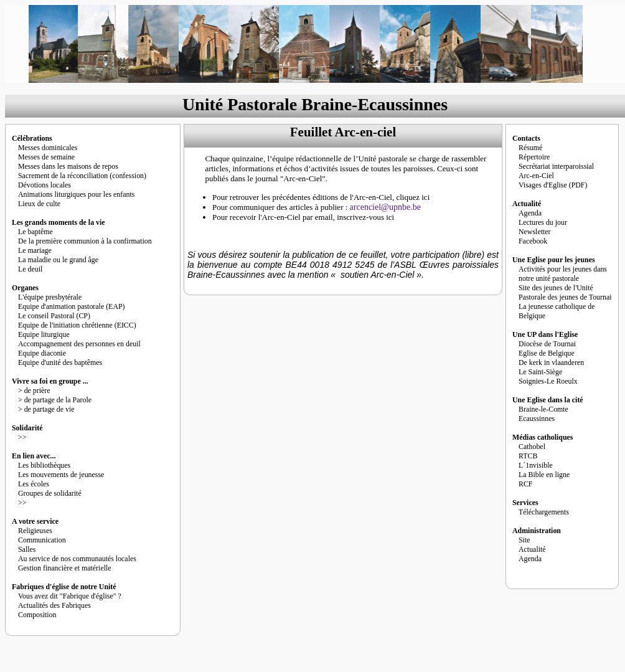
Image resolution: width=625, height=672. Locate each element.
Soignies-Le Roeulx (548, 381)
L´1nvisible (536, 465)
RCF (525, 484)
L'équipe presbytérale (50, 297)
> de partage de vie (46, 409)
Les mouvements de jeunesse (61, 475)
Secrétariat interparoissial (556, 166)
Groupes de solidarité (50, 493)
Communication (42, 540)
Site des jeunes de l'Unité (556, 288)
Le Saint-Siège (540, 372)
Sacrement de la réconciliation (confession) (82, 176)
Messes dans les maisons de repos (68, 166)
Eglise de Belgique (547, 353)
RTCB (528, 456)
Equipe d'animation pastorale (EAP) (72, 306)
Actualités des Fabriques (54, 605)
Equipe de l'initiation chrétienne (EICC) (77, 325)
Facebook (533, 241)
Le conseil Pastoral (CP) (54, 316)
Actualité (532, 549)
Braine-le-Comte (543, 409)
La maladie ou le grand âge (58, 260)
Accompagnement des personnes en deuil (79, 344)
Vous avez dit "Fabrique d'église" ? (70, 596)
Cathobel (532, 447)
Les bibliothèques (44, 465)
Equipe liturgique (44, 334)
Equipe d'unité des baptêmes (60, 362)
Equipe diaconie (42, 353)
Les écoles (34, 484)
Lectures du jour (543, 222)
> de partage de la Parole (55, 400)
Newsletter (535, 232)
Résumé (530, 148)
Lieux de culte (39, 204)
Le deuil (30, 269)
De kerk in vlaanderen (551, 362)
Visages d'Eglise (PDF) (553, 185)
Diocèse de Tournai (547, 344)
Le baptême (35, 232)
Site (524, 540)
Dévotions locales (45, 185)
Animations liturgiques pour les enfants (76, 194)
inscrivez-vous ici (365, 217)
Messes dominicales (48, 148)
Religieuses (35, 531)
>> (22, 437)
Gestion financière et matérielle (65, 568)
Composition (37, 615)
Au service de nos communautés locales (77, 559)
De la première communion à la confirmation (85, 241)
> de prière (34, 390)
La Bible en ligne (544, 475)
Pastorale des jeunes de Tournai (565, 297)
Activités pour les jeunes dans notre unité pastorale (563, 274)
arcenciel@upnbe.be (385, 207)
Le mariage (35, 250)
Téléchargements (544, 512)
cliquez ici (413, 197)
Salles (27, 549)
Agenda (530, 213)
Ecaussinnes (537, 419)
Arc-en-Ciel (536, 176)
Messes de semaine (46, 157)
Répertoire (534, 157)
